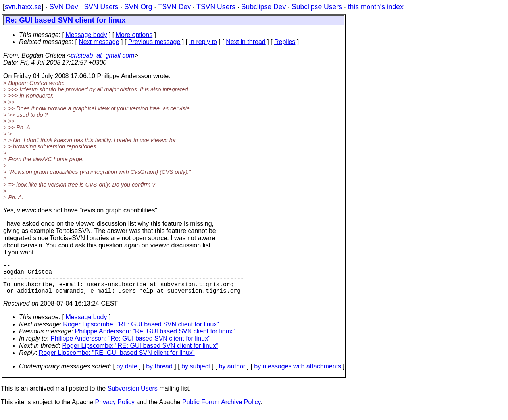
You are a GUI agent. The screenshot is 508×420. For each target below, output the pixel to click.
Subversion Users (133, 396)
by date (127, 374)
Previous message (154, 42)
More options (134, 35)
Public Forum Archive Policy (221, 410)
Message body (86, 35)
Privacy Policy (115, 410)
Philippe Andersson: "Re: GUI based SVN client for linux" (155, 339)
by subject (196, 374)
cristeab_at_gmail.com (102, 55)
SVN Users (101, 7)
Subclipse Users (317, 7)
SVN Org (138, 7)
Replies (285, 42)
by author (232, 374)
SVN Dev (63, 7)
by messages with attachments (297, 374)
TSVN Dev (174, 7)
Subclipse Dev (264, 7)
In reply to (203, 42)
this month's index (376, 7)
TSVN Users (216, 7)
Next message (99, 42)
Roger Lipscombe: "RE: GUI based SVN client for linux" (141, 332)
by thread (159, 374)
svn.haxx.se (23, 7)
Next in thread (246, 42)
